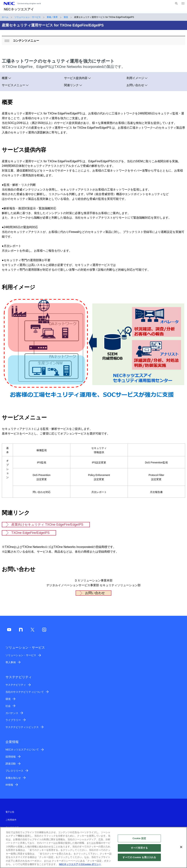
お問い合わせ (135, 85)
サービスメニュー (14, 85)
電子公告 (10, 812)
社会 (8, 706)
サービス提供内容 (76, 78)
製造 (66, 17)
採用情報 (11, 757)
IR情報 (9, 785)
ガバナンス (12, 713)
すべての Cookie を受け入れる (139, 859)
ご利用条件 (11, 820)
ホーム (5, 17)
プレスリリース (14, 771)
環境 (8, 699)
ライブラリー (13, 720)
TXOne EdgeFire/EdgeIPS (30, 533)
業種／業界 (52, 17)
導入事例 (11, 662)
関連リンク (71, 85)
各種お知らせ (13, 778)
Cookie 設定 (139, 841)
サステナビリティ (16, 685)
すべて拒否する (139, 850)
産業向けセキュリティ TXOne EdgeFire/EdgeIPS (47, 525)
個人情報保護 (12, 828)
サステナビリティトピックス (22, 727)
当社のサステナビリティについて (25, 692)
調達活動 (11, 764)
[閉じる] (181, 849)
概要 (5, 78)
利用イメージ (135, 78)
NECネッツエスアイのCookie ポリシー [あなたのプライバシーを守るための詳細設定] (80, 866)
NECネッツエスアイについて (22, 750)
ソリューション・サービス (28, 17)
